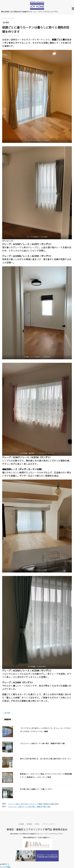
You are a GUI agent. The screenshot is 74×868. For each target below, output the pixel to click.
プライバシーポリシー (49, 824)
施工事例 (7, 713)
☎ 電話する (5, 864)
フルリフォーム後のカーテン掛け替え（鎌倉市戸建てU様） (43, 743)
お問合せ (37, 824)
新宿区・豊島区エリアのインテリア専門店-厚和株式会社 (37, 829)
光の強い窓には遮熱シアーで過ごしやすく (36, 789)
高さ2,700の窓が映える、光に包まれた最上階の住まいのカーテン (46, 759)
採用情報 (29, 824)
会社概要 (21, 824)
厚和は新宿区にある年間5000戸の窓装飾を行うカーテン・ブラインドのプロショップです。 (37, 834)
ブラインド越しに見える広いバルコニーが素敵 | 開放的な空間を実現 (33, 804)
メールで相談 (5, 867)
